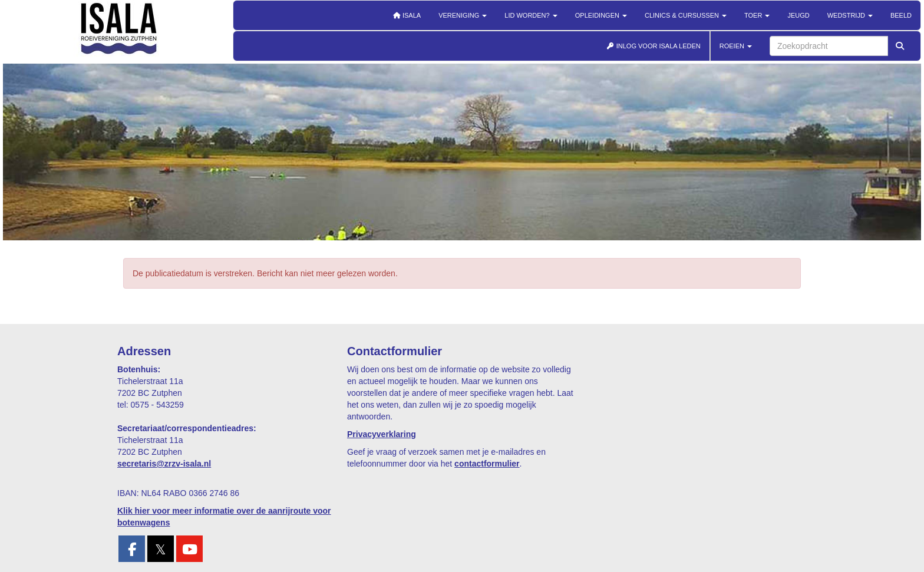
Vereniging (463, 15)
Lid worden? (531, 15)
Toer (757, 15)
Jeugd (798, 15)
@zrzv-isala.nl (164, 464)
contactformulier (487, 464)
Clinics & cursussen (686, 15)
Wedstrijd (850, 15)
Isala (407, 15)
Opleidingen (601, 15)
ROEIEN (736, 46)
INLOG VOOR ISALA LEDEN (654, 46)
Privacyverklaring (382, 434)
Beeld (901, 15)
